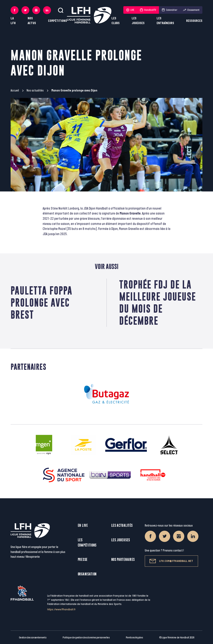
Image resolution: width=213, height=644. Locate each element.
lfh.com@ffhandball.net (171, 561)
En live (83, 525)
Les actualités (122, 525)
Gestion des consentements (33, 638)
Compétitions (58, 21)
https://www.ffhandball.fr (61, 609)
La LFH (13, 21)
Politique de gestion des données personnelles (86, 638)
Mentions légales (134, 638)
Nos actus (32, 21)
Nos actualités (35, 91)
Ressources (194, 21)
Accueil (15, 91)
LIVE (130, 10)
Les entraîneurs (165, 21)
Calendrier (170, 10)
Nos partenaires (123, 559)
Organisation (87, 574)
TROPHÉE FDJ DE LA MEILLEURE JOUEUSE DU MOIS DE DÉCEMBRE (158, 303)
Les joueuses (138, 21)
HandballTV (148, 10)
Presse (83, 559)
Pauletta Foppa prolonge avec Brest (41, 303)
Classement (191, 10)
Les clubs (116, 21)
